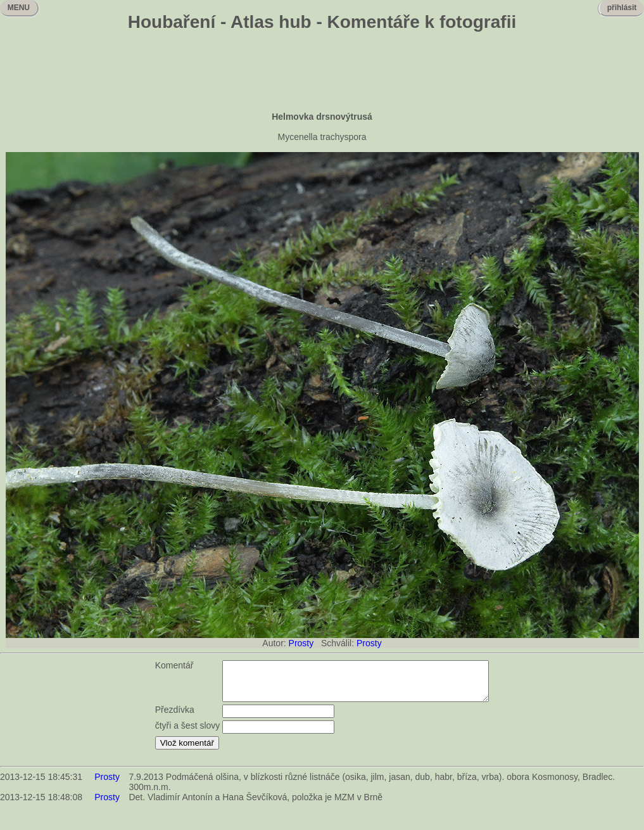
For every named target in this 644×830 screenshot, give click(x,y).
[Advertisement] (322, 73)
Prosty (301, 643)
